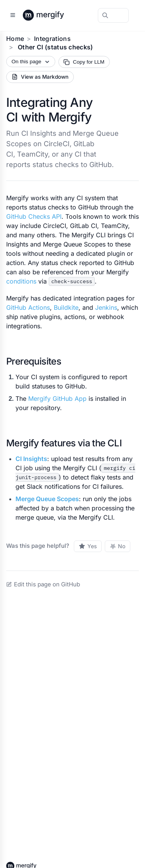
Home (15, 39)
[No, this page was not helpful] (118, 546)
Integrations (52, 39)
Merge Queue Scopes (47, 499)
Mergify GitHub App (57, 399)
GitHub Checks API (34, 216)
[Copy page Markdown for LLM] (84, 62)
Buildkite (66, 307)
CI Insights (31, 459)
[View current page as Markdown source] (40, 77)
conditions (21, 281)
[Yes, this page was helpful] (88, 546)
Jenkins (106, 307)
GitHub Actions (28, 307)
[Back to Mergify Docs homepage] (51, 15)
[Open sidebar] (13, 16)
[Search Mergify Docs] (113, 15)
